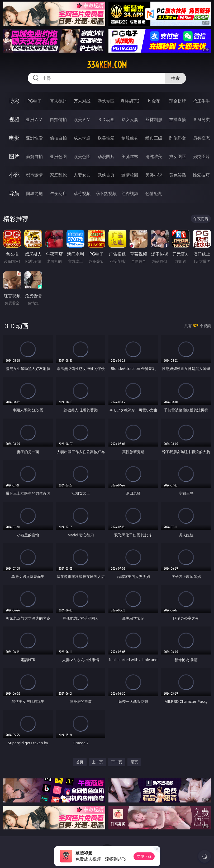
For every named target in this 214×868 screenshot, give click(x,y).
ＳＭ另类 (201, 119)
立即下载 (144, 856)
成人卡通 (82, 138)
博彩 (14, 101)
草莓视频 (82, 193)
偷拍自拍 (58, 138)
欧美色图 (82, 156)
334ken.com (107, 65)
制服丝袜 (130, 138)
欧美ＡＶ (82, 119)
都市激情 (34, 175)
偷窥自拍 (34, 156)
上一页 (97, 762)
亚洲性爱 (34, 138)
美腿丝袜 (130, 156)
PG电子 (34, 101)
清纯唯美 (154, 156)
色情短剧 (154, 193)
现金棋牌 (178, 101)
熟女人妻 (130, 119)
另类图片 (201, 156)
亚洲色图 (58, 156)
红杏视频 (130, 193)
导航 (14, 193)
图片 (14, 156)
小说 (14, 175)
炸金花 (154, 101)
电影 (14, 138)
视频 (14, 119)
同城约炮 (34, 193)
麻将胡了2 (130, 101)
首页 (80, 762)
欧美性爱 (106, 138)
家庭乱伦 (58, 175)
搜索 (175, 78)
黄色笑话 (178, 175)
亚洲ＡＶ (34, 119)
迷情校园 (130, 175)
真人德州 (58, 101)
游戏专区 (106, 101)
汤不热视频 (106, 193)
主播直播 (178, 119)
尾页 (134, 762)
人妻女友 (82, 175)
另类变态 (201, 138)
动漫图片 (106, 156)
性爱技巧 (201, 175)
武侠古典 (106, 175)
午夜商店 (58, 193)
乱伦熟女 (178, 138)
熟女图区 (178, 156)
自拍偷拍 (58, 119)
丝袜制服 (154, 119)
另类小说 (154, 175)
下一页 (117, 762)
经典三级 (154, 138)
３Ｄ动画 (106, 119)
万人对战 (82, 101)
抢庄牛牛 (201, 101)
